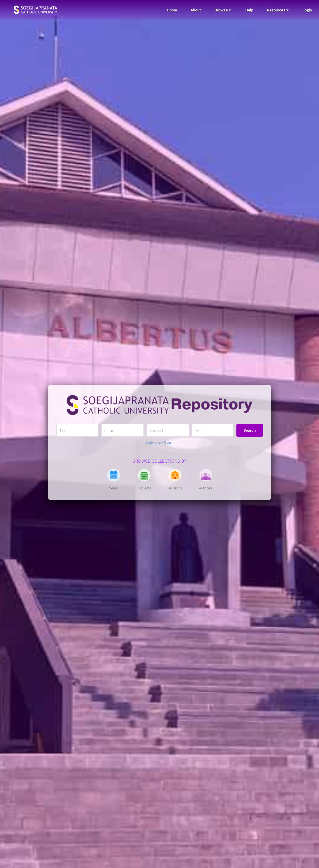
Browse (223, 10)
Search (250, 430)
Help (249, 10)
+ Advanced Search (159, 443)
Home (172, 10)
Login (307, 10)
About (196, 10)
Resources (278, 10)
